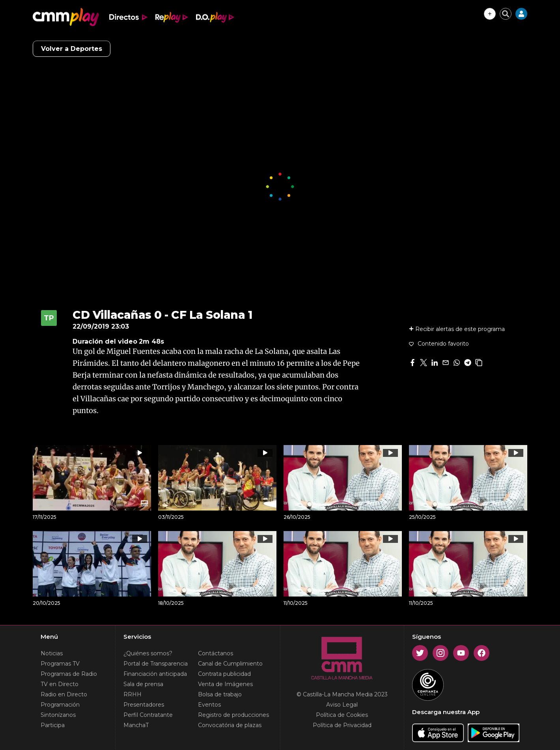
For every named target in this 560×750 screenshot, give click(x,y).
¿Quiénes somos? (148, 653)
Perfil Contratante (148, 715)
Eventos (209, 705)
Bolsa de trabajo (220, 694)
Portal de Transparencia (156, 664)
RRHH (133, 694)
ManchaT (136, 725)
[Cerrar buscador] (506, 14)
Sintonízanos (58, 715)
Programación (60, 705)
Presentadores (144, 705)
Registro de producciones (233, 715)
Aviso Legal (342, 705)
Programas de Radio (69, 674)
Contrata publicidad (224, 674)
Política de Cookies (342, 715)
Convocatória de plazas (230, 725)
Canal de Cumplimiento (230, 664)
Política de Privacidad (342, 725)
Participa (53, 725)
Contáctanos (216, 653)
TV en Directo (60, 684)
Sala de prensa (143, 684)
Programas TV (60, 664)
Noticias (52, 653)
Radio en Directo (64, 694)
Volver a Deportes (72, 49)
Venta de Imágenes (225, 684)
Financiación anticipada (155, 674)
